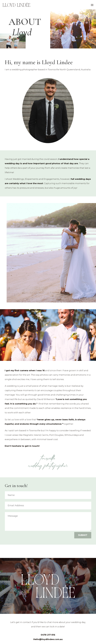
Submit (83, 535)
